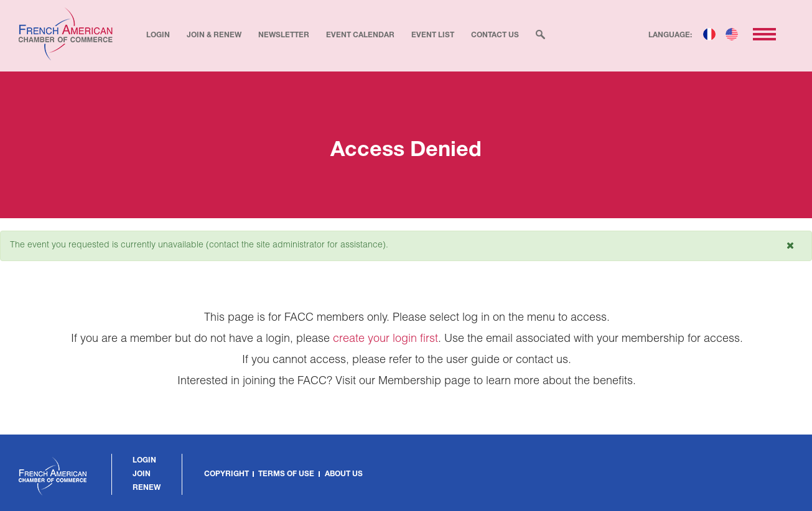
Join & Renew (214, 35)
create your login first (385, 339)
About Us (344, 474)
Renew (147, 488)
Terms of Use (286, 474)
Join (142, 474)
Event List (433, 35)
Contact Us (495, 35)
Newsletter (284, 35)
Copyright (226, 474)
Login (158, 35)
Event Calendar (360, 35)
